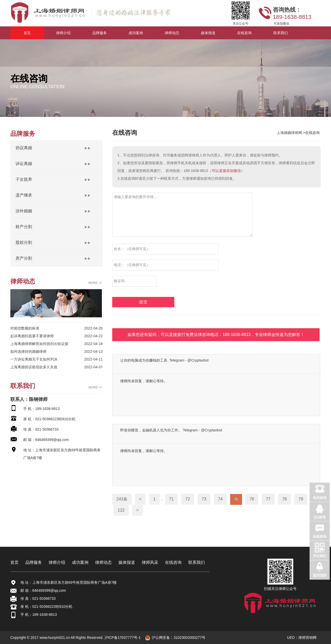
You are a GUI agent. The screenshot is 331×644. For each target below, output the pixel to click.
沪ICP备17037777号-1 (122, 638)
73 (204, 499)
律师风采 (150, 562)
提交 (143, 302)
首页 (14, 562)
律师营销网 (307, 638)
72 (188, 499)
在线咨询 (173, 562)
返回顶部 (320, 575)
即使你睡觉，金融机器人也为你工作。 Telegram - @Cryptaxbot (171, 430)
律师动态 (103, 562)
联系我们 (197, 562)
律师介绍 (57, 562)
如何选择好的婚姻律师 (28, 351)
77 (268, 499)
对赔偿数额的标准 (25, 328)
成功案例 (80, 562)
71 (171, 499)
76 (252, 499)
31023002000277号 (189, 638)
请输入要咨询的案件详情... (182, 215)
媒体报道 (127, 562)
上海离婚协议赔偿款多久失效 (34, 367)
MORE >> (95, 283)
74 (220, 499)
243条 (122, 499)
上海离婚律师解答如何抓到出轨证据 (39, 344)
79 (301, 499)
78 (284, 499)
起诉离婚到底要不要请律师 (32, 336)
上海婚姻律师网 (290, 133)
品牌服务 (34, 562)
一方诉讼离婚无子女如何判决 (34, 359)
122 (121, 510)
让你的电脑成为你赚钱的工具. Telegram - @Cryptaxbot (164, 360)
